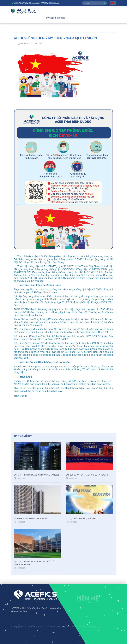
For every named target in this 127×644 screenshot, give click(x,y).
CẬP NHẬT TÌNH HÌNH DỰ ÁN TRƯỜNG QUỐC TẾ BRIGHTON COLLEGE (34, 563)
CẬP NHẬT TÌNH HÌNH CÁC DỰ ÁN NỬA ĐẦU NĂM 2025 (37, 475)
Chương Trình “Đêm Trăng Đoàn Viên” (81, 518)
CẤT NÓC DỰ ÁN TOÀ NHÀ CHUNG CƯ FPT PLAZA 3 (87, 475)
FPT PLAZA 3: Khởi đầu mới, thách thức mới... (32, 518)
